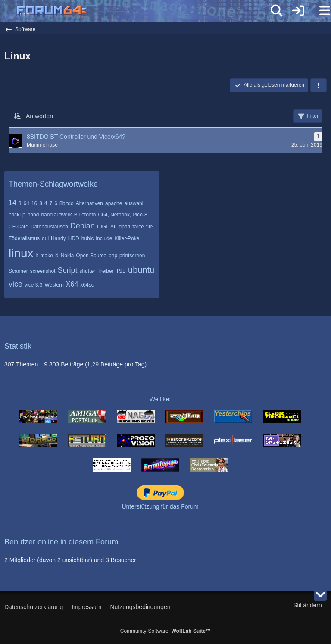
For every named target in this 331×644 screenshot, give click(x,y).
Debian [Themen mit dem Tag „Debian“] (83, 226)
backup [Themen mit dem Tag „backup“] (17, 215)
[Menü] (320, 11)
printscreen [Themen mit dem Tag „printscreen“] (132, 256)
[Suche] (277, 11)
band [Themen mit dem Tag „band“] (33, 215)
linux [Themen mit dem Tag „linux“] (21, 253)
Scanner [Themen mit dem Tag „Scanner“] (18, 271)
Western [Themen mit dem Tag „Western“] (54, 285)
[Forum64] (145, 12)
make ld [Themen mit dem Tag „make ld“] (50, 256)
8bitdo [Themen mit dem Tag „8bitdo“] (67, 203)
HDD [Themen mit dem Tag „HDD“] (74, 238)
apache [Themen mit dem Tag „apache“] (114, 203)
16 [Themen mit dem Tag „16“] (34, 203)
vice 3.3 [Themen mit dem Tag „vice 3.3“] (33, 285)
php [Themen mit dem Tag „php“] (113, 256)
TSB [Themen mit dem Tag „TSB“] (121, 271)
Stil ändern (308, 605)
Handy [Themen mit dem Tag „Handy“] (58, 238)
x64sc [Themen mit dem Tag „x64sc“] (87, 285)
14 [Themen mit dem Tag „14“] (12, 203)
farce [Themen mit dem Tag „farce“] (138, 227)
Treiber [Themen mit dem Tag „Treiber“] (106, 271)
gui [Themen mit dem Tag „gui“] (45, 238)
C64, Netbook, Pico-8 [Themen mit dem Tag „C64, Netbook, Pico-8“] (123, 215)
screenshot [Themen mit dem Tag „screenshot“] (43, 271)
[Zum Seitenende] (320, 594)
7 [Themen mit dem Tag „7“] (51, 203)
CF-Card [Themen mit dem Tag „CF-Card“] (19, 227)
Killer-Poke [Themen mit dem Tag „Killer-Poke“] (127, 238)
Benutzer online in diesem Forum (61, 542)
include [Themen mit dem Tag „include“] (104, 238)
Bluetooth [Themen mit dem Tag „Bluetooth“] (85, 215)
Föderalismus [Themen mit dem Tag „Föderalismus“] (24, 238)
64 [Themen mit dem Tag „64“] (26, 203)
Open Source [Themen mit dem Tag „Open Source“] (91, 256)
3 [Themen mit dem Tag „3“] (20, 203)
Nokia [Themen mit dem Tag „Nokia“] (67, 256)
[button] (319, 85)
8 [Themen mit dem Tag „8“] (41, 203)
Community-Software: (165, 631)
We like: (160, 399)
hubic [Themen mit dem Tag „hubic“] (88, 238)
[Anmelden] (298, 11)
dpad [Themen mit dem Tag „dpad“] (125, 227)
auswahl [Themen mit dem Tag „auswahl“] (134, 203)
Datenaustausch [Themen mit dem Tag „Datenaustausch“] (49, 227)
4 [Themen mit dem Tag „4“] (46, 203)
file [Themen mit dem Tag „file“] (149, 227)
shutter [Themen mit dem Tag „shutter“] (87, 271)
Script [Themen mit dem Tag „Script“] (67, 270)
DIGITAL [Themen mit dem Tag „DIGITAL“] (107, 227)
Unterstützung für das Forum (160, 506)
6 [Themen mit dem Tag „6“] (56, 203)
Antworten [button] (39, 116)
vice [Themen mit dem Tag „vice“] (16, 284)
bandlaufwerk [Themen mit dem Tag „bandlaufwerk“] (56, 215)
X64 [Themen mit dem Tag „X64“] (72, 284)
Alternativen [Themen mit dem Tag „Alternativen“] (89, 203)
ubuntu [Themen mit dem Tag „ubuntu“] (141, 270)
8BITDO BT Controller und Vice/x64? (76, 137)
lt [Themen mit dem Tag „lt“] (37, 256)
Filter (308, 116)
